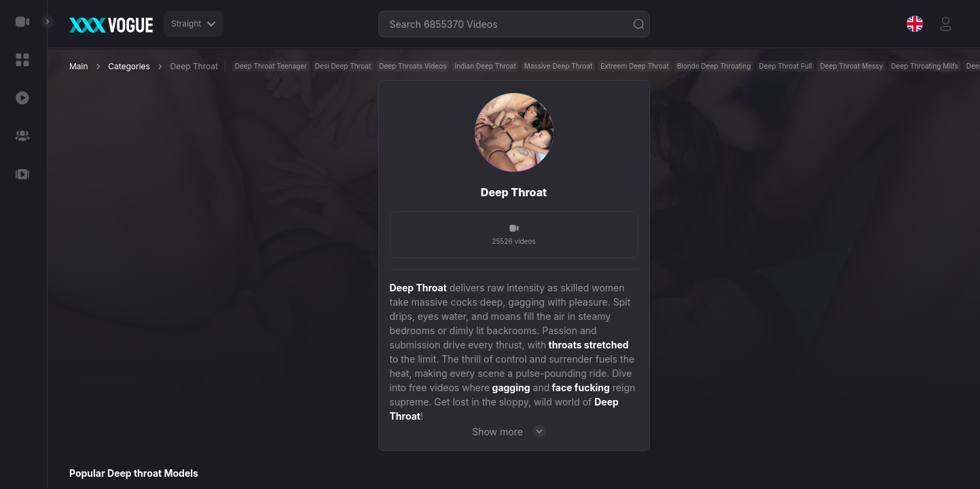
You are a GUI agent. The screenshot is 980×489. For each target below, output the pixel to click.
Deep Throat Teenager (271, 66)
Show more (514, 431)
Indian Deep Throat (485, 66)
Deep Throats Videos (413, 66)
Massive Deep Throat (558, 66)
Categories (129, 66)
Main (79, 66)
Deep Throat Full (786, 66)
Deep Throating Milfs (925, 66)
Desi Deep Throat (343, 66)
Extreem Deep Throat (635, 66)
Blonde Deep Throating (714, 66)
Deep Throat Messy (851, 66)
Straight (194, 23)
